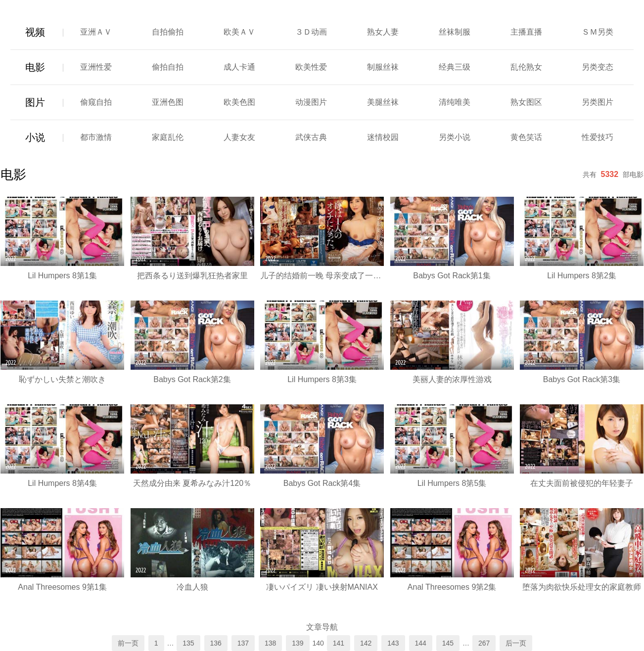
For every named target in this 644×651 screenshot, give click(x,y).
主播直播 (526, 32)
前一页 (128, 643)
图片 (35, 102)
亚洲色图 (168, 102)
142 (366, 643)
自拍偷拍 (168, 32)
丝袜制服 (455, 32)
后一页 (516, 643)
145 (448, 643)
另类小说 (455, 137)
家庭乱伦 (168, 137)
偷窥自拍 (96, 102)
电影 (35, 67)
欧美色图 (239, 102)
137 (243, 643)
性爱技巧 (598, 137)
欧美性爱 (311, 67)
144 (421, 643)
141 (339, 643)
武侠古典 (311, 137)
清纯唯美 (455, 102)
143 (393, 643)
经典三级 (455, 67)
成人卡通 (239, 67)
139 (298, 643)
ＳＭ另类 (598, 32)
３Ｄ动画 (311, 32)
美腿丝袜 (383, 102)
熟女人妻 (383, 32)
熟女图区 (526, 102)
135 (188, 643)
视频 (35, 32)
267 (484, 643)
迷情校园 (383, 137)
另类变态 (598, 67)
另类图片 (598, 102)
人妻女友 (239, 137)
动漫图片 (311, 102)
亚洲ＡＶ (96, 32)
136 (216, 643)
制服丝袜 (383, 67)
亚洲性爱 (96, 67)
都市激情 (96, 137)
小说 (35, 137)
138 (270, 643)
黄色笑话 (526, 137)
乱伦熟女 (526, 67)
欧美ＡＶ (239, 32)
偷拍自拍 (168, 67)
